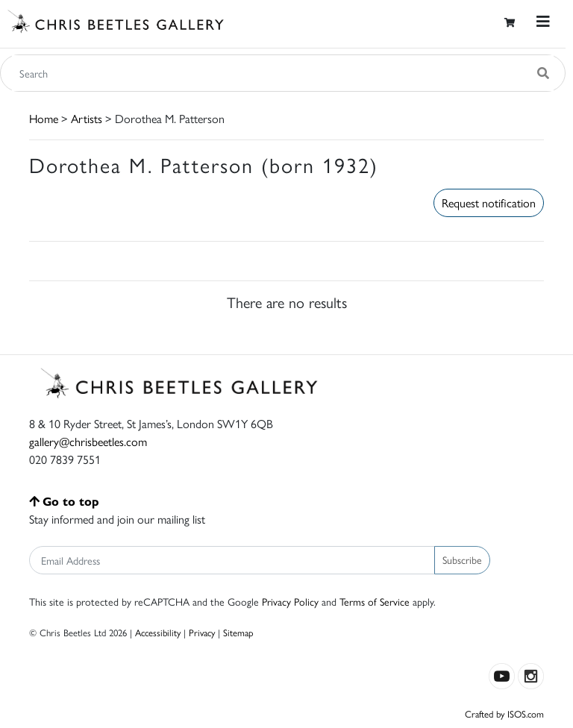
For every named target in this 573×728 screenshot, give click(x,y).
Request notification (489, 203)
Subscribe (462, 559)
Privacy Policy (290, 601)
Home (44, 118)
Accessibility (158, 632)
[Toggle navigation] (543, 21)
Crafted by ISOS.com (504, 713)
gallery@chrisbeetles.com (88, 441)
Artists (87, 118)
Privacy (202, 632)
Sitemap (238, 632)
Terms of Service (375, 601)
